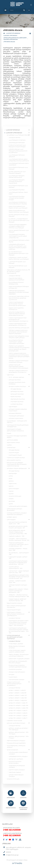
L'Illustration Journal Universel (15, 721)
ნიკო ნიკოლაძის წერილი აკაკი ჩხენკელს (18, 267)
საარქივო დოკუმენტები (13, 33)
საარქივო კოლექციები (10, 36)
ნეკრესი (11, 494)
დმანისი (11, 481)
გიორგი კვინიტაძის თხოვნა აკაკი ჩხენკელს (19, 215)
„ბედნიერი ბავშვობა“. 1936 (17, 536)
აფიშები (9, 445)
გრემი (11, 478)
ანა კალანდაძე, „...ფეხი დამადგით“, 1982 (19, 554)
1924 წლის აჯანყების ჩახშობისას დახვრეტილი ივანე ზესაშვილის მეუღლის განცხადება (18, 332)
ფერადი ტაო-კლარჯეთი (16, 759)
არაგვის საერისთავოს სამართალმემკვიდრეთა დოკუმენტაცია (14, 684)
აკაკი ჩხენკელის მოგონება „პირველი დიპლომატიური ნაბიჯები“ (17, 198)
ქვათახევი (12, 501)
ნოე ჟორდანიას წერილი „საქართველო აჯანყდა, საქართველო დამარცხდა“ (17, 342)
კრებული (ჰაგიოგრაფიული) (17, 672)
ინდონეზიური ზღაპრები (18, 399)
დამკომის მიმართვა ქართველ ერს (19, 328)
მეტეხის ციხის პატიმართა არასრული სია (16, 309)
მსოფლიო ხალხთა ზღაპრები (17, 386)
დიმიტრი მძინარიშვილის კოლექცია (16, 776)
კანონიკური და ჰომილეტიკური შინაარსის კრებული (18, 662)
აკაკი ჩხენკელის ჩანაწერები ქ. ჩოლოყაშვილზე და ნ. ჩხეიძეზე (18, 203)
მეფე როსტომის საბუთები (15, 603)
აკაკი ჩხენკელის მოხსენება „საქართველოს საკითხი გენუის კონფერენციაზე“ (18, 236)
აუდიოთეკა (10, 375)
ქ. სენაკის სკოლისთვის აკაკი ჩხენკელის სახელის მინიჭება (17, 146)
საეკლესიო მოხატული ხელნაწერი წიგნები (17, 437)
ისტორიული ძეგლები (15, 772)
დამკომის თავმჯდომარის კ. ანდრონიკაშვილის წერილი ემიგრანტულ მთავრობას (17, 314)
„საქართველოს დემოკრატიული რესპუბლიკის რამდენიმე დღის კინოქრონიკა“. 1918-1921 (18, 563)
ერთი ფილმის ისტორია (14, 460)
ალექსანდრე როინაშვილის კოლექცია (17, 766)
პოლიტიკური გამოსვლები (16, 416)
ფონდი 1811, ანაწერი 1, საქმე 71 (18, 718)
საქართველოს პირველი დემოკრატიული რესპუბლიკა (15, 430)
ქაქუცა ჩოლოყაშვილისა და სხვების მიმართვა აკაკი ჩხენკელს (19, 211)
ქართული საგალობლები (16, 418)
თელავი (11, 491)
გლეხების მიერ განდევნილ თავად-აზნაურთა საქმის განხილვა (19, 337)
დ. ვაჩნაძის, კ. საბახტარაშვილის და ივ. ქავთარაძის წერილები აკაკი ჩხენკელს (19, 220)
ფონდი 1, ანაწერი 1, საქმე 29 (17, 690)
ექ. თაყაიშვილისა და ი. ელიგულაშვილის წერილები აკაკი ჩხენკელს (19, 253)
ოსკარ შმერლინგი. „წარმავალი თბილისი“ (16, 746)
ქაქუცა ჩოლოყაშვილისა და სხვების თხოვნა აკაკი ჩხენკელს (18, 207)
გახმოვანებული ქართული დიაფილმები (15, 510)
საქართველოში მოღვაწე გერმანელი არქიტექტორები (18, 426)
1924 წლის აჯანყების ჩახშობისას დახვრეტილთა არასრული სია (18, 371)
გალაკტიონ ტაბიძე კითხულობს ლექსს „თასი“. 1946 (18, 523)
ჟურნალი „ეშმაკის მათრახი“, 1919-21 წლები (19, 737)
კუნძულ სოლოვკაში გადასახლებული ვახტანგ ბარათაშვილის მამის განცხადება (19, 366)
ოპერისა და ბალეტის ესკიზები (16, 458)
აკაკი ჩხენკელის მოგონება (17, 190)
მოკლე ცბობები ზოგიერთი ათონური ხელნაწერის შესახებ (18, 666)
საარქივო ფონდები (13, 130)
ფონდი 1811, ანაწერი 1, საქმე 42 (18, 713)
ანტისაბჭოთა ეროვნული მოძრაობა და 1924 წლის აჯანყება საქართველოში (17, 272)
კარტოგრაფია (11, 448)
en (29, 10)
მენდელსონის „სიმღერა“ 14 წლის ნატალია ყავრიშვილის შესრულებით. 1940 (18, 591)
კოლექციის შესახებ (9, 42)
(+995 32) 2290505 (12, 835)
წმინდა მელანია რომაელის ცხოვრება (17, 647)
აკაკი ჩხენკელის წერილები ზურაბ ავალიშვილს (19, 164)
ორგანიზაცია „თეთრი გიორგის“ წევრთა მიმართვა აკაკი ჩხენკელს (19, 258)
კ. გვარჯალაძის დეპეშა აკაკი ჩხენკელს (17, 262)
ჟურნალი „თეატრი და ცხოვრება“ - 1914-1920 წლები (19, 729)
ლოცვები (12, 674)
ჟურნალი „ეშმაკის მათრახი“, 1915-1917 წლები (19, 733)
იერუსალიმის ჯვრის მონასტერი (18, 506)
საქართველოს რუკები (15, 455)
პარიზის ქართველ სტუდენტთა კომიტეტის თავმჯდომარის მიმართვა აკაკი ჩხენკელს (18, 226)
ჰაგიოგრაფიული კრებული (17, 680)
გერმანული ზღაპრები (17, 391)
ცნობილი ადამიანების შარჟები (16, 723)
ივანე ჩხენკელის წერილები (17, 143)
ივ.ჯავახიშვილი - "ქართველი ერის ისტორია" (17, 422)
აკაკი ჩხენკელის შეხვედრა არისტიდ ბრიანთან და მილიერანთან (17, 181)
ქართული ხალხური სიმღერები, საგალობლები (18, 410)
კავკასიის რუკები (14, 453)
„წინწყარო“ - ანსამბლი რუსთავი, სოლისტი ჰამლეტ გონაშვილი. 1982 (19, 596)
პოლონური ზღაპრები (17, 402)
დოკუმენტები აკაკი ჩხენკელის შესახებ (18, 135)
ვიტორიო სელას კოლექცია (17, 770)
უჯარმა (11, 504)
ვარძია (11, 476)
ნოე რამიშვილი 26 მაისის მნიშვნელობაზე (16, 283)
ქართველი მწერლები (15, 413)
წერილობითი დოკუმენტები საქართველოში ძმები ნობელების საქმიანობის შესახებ (17, 464)
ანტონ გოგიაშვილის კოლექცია (16, 741)
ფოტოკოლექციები (13, 750)
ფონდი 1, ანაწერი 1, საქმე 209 (17, 693)
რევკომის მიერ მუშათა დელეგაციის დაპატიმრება (17, 279)
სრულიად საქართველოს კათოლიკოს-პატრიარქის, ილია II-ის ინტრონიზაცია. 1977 (19, 544)
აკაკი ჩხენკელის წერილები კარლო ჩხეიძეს (19, 241)
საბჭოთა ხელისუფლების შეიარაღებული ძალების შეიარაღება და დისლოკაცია (17, 304)
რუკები (9, 433)
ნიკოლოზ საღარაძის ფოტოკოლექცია (15, 762)
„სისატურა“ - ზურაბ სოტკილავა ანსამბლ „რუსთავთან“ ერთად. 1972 (19, 539)
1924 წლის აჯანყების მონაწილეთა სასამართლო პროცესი (19, 362)
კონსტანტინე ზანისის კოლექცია (18, 756)
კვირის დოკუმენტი (12, 440)
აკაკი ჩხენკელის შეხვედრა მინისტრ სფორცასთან (17, 177)
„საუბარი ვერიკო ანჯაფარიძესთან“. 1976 (16, 568)
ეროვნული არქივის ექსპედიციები (17, 468)
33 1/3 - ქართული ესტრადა (16, 377)
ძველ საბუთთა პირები (13, 442)
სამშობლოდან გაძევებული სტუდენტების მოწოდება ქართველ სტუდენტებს (19, 292)
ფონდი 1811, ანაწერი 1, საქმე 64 (18, 716)
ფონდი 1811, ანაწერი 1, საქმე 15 (18, 710)
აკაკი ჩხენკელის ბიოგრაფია (17, 140)
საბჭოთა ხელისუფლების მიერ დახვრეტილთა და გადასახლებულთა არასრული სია (19, 319)
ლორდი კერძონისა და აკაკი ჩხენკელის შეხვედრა (17, 172)
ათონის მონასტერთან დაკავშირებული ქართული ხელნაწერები (15, 39)
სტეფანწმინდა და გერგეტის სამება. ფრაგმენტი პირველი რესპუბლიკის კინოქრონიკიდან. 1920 (19, 577)
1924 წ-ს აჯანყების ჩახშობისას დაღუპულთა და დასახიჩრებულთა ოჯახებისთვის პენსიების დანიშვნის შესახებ (19, 356)
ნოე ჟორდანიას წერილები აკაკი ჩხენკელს (18, 168)
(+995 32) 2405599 (12, 830)
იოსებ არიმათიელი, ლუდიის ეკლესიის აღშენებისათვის (17, 651)
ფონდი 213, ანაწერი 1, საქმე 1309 (18, 705)
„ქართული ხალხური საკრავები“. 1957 (18, 586)
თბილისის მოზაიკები (15, 496)
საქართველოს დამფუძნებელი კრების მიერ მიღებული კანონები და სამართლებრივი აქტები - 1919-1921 (19, 630)
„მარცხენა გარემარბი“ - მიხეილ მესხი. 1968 (18, 549)
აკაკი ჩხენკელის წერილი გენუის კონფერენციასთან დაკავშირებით (19, 160)
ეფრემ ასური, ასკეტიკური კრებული (19, 659)
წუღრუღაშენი (13, 473)
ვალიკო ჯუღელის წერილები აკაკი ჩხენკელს (19, 231)
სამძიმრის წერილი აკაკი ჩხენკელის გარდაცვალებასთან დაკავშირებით (18, 151)
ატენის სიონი (13, 484)
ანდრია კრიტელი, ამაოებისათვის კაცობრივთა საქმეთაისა (19, 655)
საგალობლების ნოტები (14, 610)
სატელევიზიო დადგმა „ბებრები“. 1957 (18, 558)
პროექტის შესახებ (16, 389)
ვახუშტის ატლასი (12, 517)
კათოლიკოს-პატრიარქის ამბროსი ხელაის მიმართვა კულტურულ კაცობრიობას (19, 298)
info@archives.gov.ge (12, 855)
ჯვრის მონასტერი (14, 489)
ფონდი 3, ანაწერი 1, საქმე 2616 (18, 700)
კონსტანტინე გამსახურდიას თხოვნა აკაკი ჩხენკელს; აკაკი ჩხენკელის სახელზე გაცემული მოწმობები (18, 247)
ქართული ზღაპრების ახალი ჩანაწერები (17, 383)
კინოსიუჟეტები (11, 520)
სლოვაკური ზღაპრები (17, 394)
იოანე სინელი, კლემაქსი (16, 644)
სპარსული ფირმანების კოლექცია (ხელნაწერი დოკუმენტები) (17, 514)
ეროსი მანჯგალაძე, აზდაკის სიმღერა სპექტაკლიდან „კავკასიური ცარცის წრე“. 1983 (18, 532)
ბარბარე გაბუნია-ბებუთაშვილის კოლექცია (18, 753)
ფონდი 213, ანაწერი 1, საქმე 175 (18, 703)
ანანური (11, 499)
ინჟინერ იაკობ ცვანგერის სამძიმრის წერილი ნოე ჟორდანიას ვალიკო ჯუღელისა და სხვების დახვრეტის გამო (19, 348)
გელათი (11, 486)
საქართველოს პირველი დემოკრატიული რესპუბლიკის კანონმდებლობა (16, 614)
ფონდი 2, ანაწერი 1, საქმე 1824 (18, 698)
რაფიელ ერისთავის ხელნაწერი (16, 743)
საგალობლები (13, 677)
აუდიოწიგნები (13, 407)
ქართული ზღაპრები (15, 380)
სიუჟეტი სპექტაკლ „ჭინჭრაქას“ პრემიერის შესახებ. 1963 (18, 600)
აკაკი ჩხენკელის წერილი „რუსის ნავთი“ (18, 193)
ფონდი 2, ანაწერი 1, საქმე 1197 (18, 695)
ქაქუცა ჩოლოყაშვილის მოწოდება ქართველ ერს (19, 287)
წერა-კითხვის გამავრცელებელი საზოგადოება (16, 606)
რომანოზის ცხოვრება (15, 669)
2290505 (8, 852)
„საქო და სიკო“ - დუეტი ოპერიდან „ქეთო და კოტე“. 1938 (19, 572)
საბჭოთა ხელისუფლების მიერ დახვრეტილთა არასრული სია (18, 324)
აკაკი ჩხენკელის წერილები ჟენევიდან (17, 156)
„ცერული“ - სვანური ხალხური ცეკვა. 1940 (17, 582)
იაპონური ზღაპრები (17, 404)
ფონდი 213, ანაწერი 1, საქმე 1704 (18, 708)
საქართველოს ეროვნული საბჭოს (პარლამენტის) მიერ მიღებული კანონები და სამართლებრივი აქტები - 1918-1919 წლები (19, 623)
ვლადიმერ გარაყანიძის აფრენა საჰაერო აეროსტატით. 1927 (18, 527)
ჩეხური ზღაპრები (16, 397)
